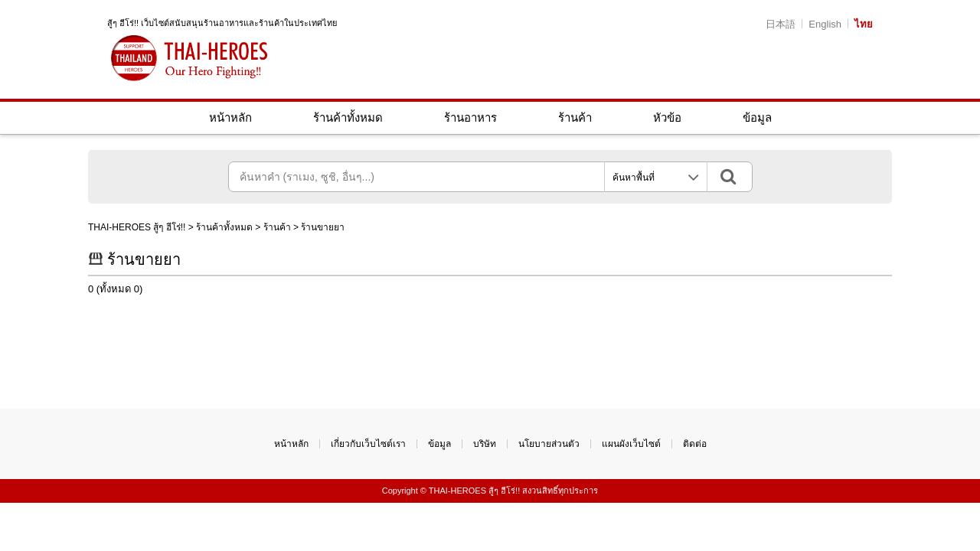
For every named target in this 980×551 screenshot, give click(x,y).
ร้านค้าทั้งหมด (348, 117)
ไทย (864, 24)
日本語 (781, 24)
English (825, 24)
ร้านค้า (575, 117)
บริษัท (485, 444)
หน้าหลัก (230, 117)
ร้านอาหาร (470, 117)
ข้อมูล (757, 117)
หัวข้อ (667, 117)
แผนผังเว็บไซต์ (631, 444)
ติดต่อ (695, 444)
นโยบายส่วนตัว (549, 444)
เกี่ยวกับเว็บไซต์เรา (368, 444)
